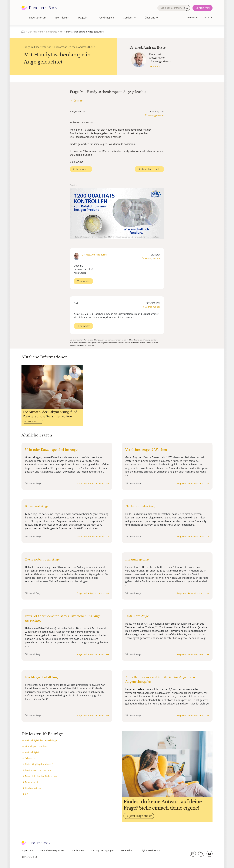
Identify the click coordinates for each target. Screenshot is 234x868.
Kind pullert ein (33, 788)
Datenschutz (127, 850)
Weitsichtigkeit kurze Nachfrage (41, 740)
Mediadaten (78, 850)
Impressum (27, 850)
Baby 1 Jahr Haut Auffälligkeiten (41, 776)
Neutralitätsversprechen (52, 850)
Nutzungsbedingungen (102, 850)
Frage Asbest (31, 782)
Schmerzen (31, 758)
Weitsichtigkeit (32, 752)
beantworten (83, 169)
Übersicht (78, 101)
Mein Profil (204, 8)
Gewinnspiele (107, 18)
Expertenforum (38, 18)
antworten (85, 281)
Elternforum (62, 18)
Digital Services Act (150, 850)
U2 (26, 794)
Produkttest (193, 18)
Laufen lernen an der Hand (39, 770)
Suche (187, 8)
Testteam (208, 18)
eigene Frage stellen (151, 169)
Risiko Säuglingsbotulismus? (39, 764)
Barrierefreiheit (29, 857)
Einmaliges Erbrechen (36, 746)
